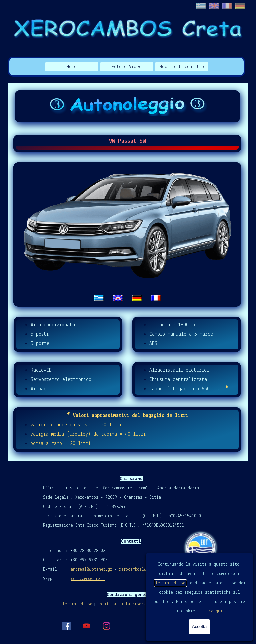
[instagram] (106, 626)
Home (71, 67)
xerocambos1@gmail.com (143, 569)
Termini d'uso (170, 583)
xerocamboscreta (88, 579)
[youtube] (86, 626)
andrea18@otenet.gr (91, 569)
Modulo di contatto (182, 67)
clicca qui (211, 611)
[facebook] (66, 626)
